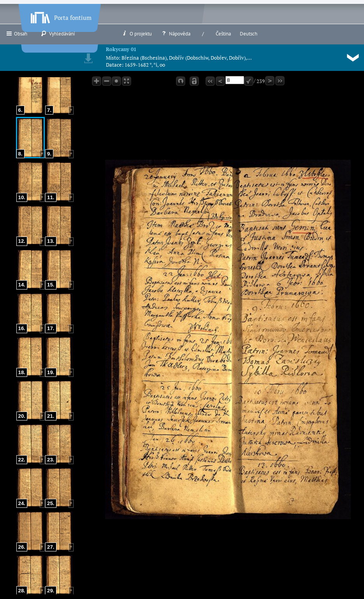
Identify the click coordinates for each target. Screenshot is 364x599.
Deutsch (249, 34)
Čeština (223, 34)
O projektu (137, 34)
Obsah (17, 34)
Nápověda (176, 34)
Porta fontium (60, 16)
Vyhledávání (58, 34)
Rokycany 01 (121, 49)
